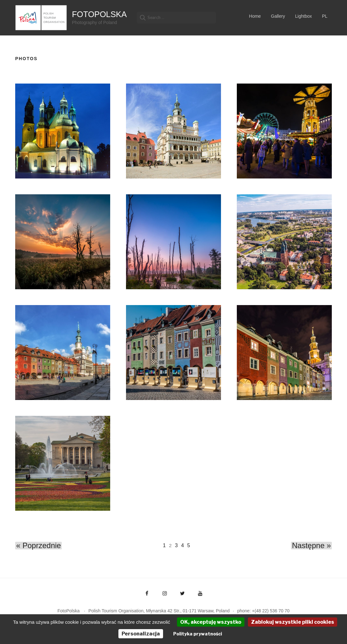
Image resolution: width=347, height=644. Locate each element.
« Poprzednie (38, 546)
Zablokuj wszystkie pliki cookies (293, 622)
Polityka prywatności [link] (198, 634)
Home (255, 16)
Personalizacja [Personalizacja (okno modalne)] (141, 634)
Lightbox (303, 16)
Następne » (311, 546)
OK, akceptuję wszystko (211, 622)
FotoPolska (99, 14)
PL (325, 16)
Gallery (278, 16)
